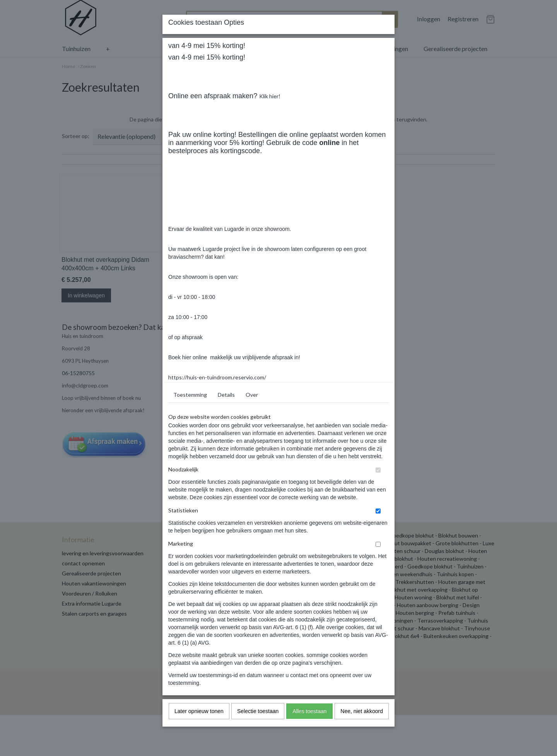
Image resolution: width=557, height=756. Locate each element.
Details (226, 543)
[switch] (378, 618)
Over (252, 543)
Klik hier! (270, 244)
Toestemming (190, 543)
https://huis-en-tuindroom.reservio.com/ (217, 525)
